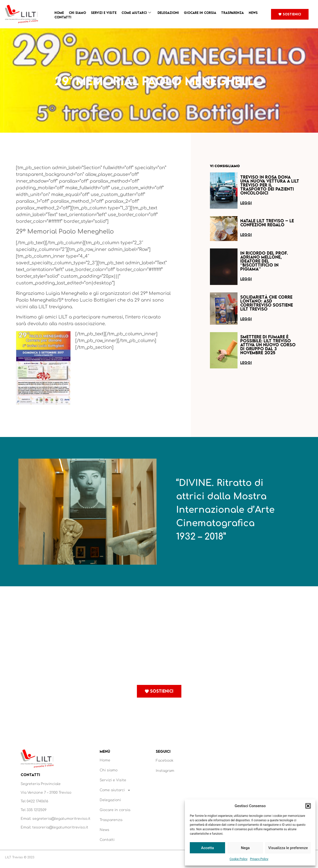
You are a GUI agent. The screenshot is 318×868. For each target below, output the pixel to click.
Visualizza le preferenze (288, 848)
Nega (245, 848)
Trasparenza (232, 13)
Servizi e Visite (104, 13)
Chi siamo (77, 13)
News (253, 13)
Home (59, 13)
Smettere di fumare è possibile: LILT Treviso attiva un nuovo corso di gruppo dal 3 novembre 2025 (268, 345)
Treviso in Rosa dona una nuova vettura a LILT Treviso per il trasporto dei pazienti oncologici (270, 185)
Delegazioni (168, 13)
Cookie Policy (238, 859)
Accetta (207, 848)
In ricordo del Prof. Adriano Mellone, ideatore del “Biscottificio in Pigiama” (264, 261)
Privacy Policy (259, 859)
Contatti (63, 17)
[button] (308, 806)
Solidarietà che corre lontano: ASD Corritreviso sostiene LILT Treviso (267, 303)
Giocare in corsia (200, 13)
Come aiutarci (136, 13)
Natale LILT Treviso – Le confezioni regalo (267, 223)
